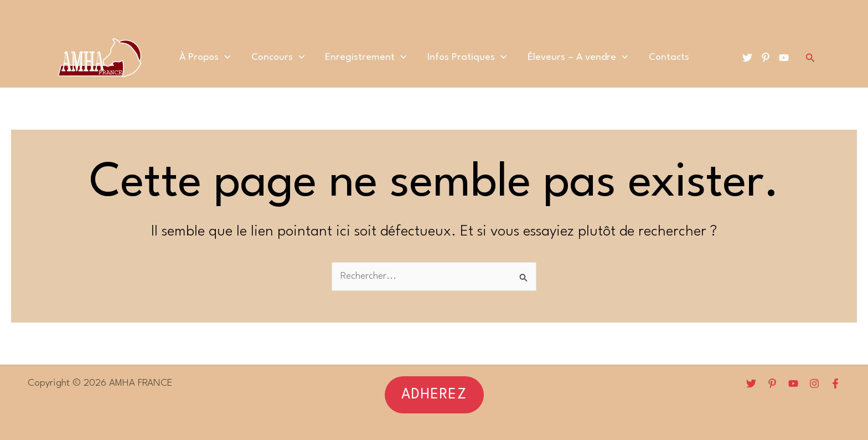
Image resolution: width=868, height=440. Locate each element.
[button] (434, 395)
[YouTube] (784, 58)
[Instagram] (814, 383)
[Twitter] (747, 58)
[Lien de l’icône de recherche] (810, 58)
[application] (234, 58)
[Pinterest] (766, 58)
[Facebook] (835, 383)
